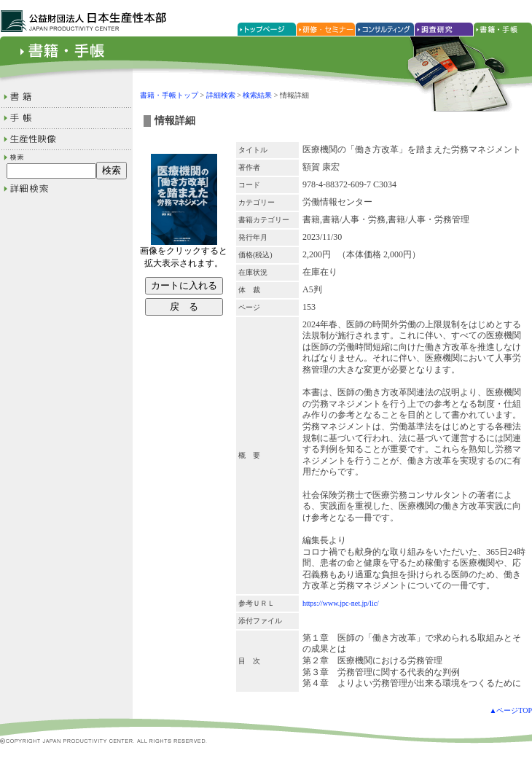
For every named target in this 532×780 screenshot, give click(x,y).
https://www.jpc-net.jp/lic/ (341, 603)
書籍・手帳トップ (169, 95)
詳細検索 (221, 95)
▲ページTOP (511, 710)
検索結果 (257, 95)
